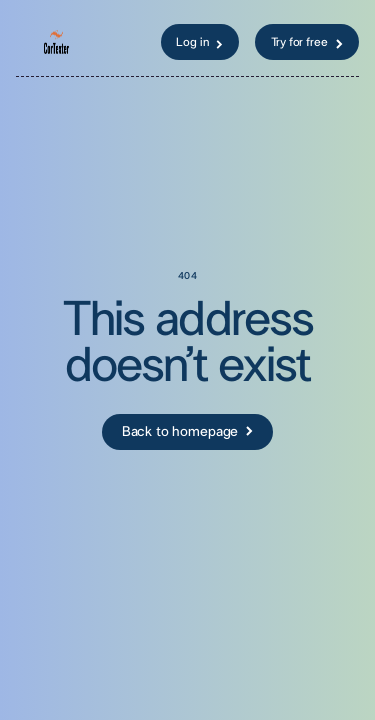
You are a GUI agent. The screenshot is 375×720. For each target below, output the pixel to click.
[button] (26, 42)
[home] (69, 42)
